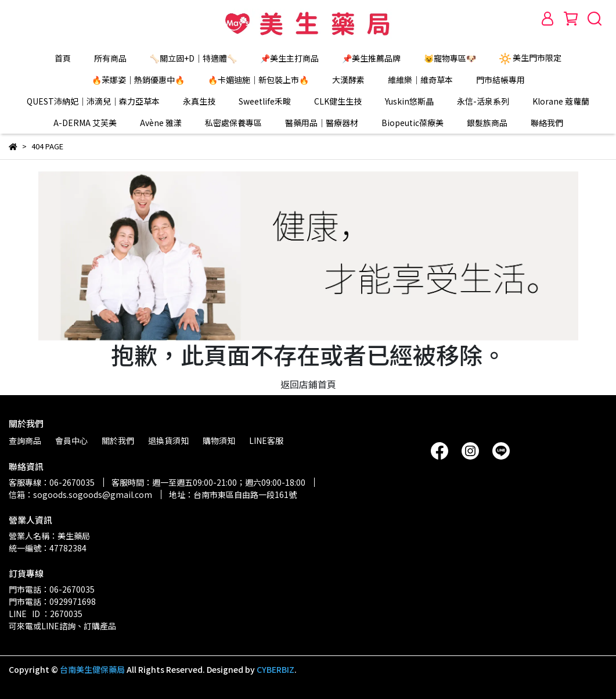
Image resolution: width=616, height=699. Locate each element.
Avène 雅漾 (161, 123)
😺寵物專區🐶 (450, 58)
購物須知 (219, 440)
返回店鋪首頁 (308, 384)
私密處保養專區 (233, 123)
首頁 (63, 58)
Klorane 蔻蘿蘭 (561, 101)
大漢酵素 (348, 80)
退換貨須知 (168, 440)
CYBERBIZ (275, 669)
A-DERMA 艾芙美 (85, 123)
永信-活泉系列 (483, 101)
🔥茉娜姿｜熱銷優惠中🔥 (138, 80)
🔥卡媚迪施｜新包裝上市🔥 (258, 80)
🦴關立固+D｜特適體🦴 (193, 58)
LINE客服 (266, 440)
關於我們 (118, 440)
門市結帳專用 (500, 80)
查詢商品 (25, 440)
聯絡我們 (547, 123)
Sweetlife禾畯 (265, 101)
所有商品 (110, 58)
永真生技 (199, 101)
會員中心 (71, 440)
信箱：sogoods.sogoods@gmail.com (80, 494)
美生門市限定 (530, 58)
